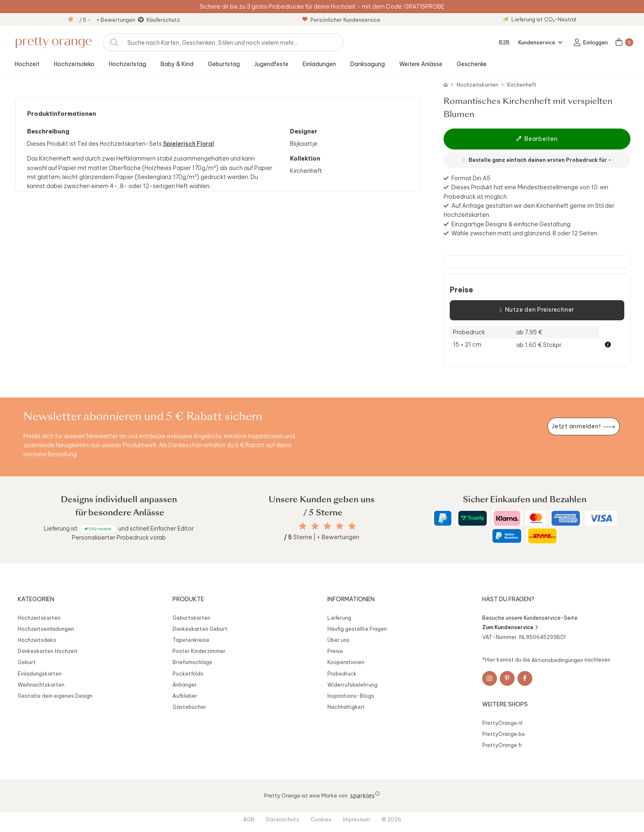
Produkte (188, 599)
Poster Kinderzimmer (199, 651)
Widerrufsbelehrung (352, 685)
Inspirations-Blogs (351, 696)
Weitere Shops (505, 704)
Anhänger (185, 685)
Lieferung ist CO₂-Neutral (540, 19)
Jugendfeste (271, 64)
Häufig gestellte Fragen (357, 629)
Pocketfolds (188, 673)
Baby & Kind (177, 64)
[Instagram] (490, 678)
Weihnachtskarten (41, 685)
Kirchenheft (522, 85)
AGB (249, 819)
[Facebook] (525, 678)
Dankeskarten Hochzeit (48, 651)
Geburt (27, 662)
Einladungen (319, 64)
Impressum (356, 819)
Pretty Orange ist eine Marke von (322, 795)
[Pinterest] (507, 678)
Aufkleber (185, 696)
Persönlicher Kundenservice (341, 20)
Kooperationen (346, 662)
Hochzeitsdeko (74, 64)
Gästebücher (189, 707)
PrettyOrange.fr (502, 745)
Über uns (338, 640)
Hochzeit (27, 64)
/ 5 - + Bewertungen (107, 20)
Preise (461, 290)
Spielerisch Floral (189, 144)
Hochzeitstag (128, 64)
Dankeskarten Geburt (200, 629)
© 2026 (391, 819)
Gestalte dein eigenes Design (55, 696)
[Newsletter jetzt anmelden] (584, 426)
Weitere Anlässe (421, 64)
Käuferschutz (163, 20)
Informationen (351, 599)
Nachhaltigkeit (346, 707)
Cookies (321, 819)
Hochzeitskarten (477, 85)
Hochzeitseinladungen (46, 629)
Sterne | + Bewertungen (322, 537)
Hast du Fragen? (508, 599)
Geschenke (472, 64)
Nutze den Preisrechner (537, 310)
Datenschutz (283, 819)
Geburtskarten (191, 618)
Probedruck (342, 673)
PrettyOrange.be (504, 734)
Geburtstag (224, 64)
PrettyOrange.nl (502, 723)
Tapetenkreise (191, 640)
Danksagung (368, 64)
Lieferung (339, 618)
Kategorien (36, 599)
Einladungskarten (40, 673)
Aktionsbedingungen (557, 660)
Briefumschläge (192, 662)
